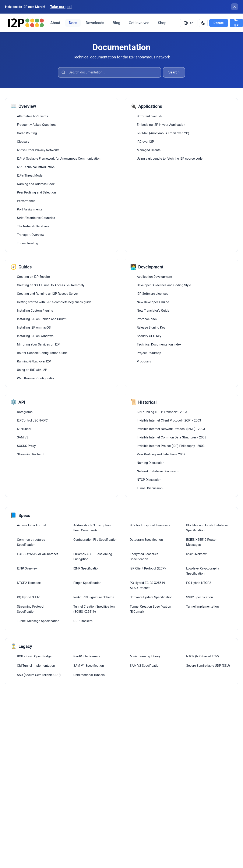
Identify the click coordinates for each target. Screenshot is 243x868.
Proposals (144, 361)
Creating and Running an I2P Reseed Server (47, 294)
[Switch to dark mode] (203, 23)
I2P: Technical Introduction (36, 167)
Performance (26, 201)
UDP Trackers (83, 621)
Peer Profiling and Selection (36, 192)
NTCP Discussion (149, 480)
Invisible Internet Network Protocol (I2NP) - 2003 (171, 429)
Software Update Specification (151, 597)
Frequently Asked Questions (37, 125)
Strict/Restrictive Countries (36, 218)
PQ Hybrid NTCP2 (199, 583)
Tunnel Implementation (202, 607)
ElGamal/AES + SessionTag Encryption (93, 557)
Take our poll (61, 7)
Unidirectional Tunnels (89, 675)
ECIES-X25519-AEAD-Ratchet (37, 554)
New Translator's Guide (153, 311)
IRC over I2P (145, 142)
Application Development (154, 277)
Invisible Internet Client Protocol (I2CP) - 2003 (169, 420)
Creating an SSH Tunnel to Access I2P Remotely (51, 285)
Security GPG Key (149, 336)
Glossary (23, 142)
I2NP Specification (86, 568)
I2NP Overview (27, 568)
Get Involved (139, 23)
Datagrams (25, 412)
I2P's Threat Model (30, 176)
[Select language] (189, 23)
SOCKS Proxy (26, 446)
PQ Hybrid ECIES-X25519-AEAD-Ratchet (148, 585)
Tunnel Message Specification (38, 621)
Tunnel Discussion (150, 488)
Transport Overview (31, 235)
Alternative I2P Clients (33, 116)
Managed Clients (149, 150)
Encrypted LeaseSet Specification (144, 557)
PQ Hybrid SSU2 (28, 597)
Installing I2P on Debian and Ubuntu (42, 319)
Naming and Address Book (36, 184)
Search (174, 72)
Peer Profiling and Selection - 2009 (161, 454)
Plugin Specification (87, 583)
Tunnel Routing (28, 243)
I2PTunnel (24, 429)
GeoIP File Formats (87, 656)
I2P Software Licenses (153, 294)
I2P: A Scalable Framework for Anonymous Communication (59, 159)
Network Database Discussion (158, 471)
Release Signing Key (151, 328)
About (55, 23)
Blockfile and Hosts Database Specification (207, 528)
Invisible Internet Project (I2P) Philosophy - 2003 (171, 446)
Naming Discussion (150, 463)
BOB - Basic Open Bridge (34, 656)
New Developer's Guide (153, 302)
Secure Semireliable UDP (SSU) (208, 666)
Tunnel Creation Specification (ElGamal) (150, 609)
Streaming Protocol (31, 454)
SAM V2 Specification (145, 666)
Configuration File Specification (95, 540)
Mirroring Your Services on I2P (38, 344)
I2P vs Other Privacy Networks (38, 150)
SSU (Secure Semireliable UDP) (39, 675)
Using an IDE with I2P (32, 370)
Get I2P (236, 23)
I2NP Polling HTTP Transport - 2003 (162, 412)
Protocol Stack (147, 319)
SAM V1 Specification (89, 666)
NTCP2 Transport (29, 583)
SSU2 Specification (200, 597)
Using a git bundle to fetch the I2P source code (170, 159)
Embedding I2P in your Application (161, 125)
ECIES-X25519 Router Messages (201, 542)
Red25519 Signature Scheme (94, 597)
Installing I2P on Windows (35, 336)
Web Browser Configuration (36, 378)
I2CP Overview (196, 554)
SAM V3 (23, 437)
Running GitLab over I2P (34, 361)
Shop (162, 23)
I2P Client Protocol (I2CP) (148, 568)
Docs (73, 23)
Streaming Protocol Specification (31, 609)
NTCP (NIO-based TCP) (202, 656)
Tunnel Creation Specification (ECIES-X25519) (94, 609)
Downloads (95, 23)
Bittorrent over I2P (149, 116)
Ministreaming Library (145, 656)
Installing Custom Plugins (35, 311)
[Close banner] (235, 7)
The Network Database (33, 226)
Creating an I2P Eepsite (33, 277)
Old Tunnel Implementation (36, 666)
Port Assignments (30, 209)
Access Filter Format (32, 525)
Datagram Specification (146, 540)
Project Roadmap (149, 353)
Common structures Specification (31, 542)
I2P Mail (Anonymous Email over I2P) (163, 133)
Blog (116, 23)
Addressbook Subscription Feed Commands (92, 528)
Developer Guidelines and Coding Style (164, 285)
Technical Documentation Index (159, 344)
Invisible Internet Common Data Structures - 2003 (172, 437)
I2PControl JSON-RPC (32, 420)
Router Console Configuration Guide (42, 353)
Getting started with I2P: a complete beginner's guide (54, 302)
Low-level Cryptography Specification (203, 571)
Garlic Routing (27, 133)
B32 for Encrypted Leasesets (150, 525)
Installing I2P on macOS (34, 328)
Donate (219, 23)
